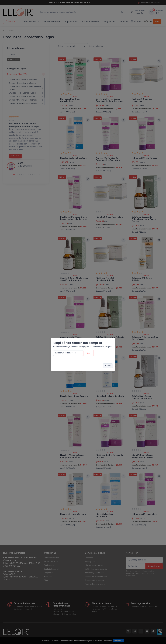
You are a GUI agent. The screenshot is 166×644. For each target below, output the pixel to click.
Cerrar (108, 366)
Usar (89, 353)
